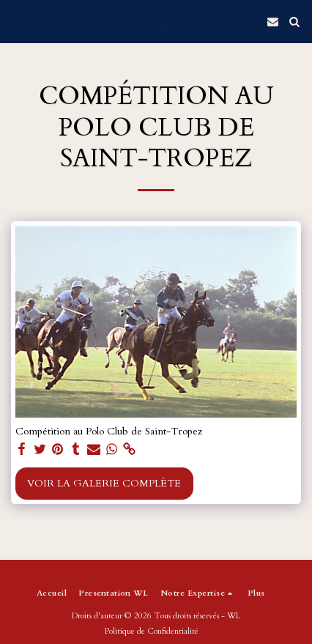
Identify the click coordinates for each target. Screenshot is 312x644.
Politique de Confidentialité (152, 631)
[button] (16, 21)
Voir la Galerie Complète (104, 483)
